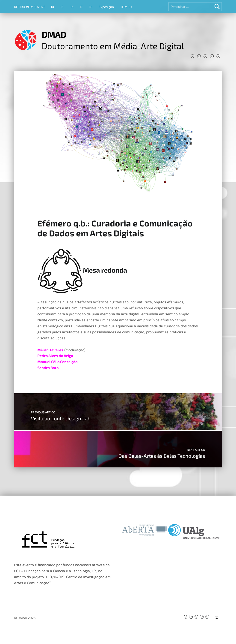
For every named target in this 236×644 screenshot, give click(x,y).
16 (72, 7)
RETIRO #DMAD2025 (30, 7)
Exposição (106, 7)
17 (81, 7)
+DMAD (126, 7)
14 (52, 7)
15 (62, 7)
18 (91, 7)
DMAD (54, 34)
